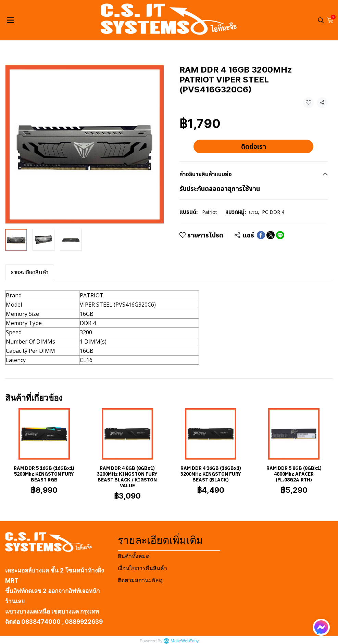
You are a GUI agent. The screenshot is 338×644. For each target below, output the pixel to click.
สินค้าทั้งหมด (134, 556)
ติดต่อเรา (254, 146)
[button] (321, 20)
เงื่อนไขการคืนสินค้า (142, 568)
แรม (254, 212)
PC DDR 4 (273, 212)
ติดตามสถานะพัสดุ (140, 580)
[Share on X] (271, 235)
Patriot (210, 212)
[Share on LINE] (280, 235)
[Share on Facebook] (261, 235)
